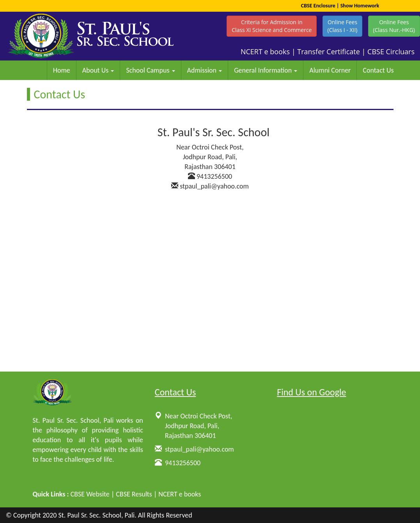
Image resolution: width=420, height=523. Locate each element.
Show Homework (360, 6)
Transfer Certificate (329, 52)
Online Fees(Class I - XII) (343, 26)
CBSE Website (90, 494)
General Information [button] (266, 70)
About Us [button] (98, 70)
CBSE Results (134, 494)
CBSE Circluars (391, 52)
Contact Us (378, 70)
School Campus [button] (150, 70)
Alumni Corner (330, 70)
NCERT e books (265, 52)
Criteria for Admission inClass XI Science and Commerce (272, 26)
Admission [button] (205, 70)
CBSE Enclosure (318, 6)
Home (62, 70)
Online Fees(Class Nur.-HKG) (394, 26)
